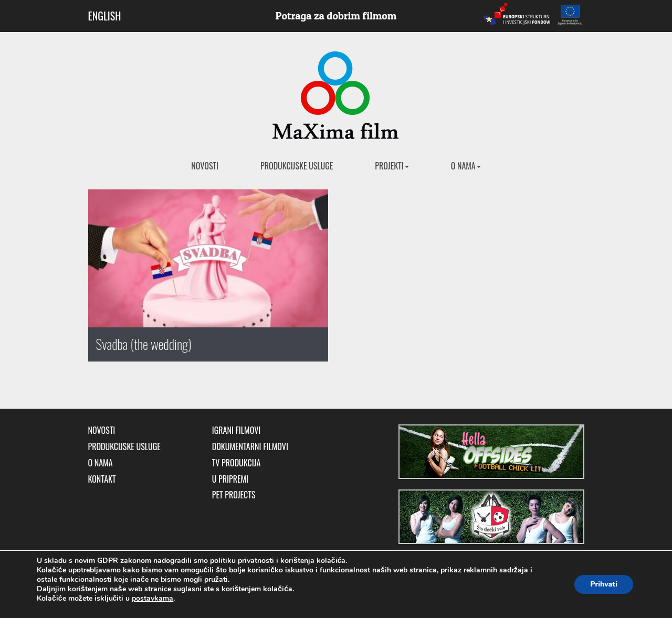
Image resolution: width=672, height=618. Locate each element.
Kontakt (102, 479)
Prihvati (604, 584)
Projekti (392, 166)
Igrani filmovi (237, 430)
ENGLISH (105, 16)
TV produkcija (237, 463)
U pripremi (230, 479)
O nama (466, 166)
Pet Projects (234, 495)
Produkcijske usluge (297, 166)
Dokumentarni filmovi (250, 447)
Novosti (205, 166)
